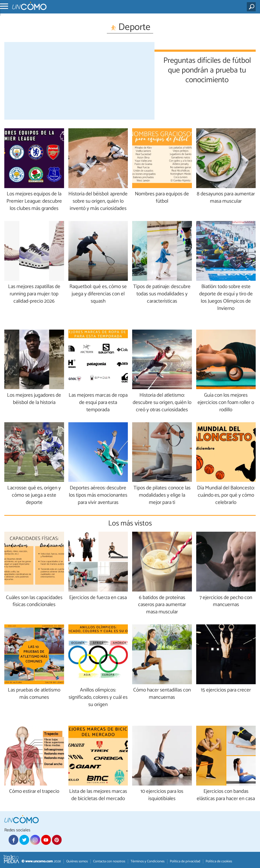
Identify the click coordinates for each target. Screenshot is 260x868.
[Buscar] (252, 7)
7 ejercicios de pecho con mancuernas (226, 601)
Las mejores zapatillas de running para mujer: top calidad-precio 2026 (34, 294)
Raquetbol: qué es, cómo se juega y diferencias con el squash (98, 294)
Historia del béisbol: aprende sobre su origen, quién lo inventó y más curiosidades (98, 201)
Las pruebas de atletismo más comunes (34, 694)
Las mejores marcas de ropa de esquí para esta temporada (98, 403)
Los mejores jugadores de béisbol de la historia (34, 399)
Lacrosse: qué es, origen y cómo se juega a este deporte (34, 495)
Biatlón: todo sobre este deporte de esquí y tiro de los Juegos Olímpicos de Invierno (226, 298)
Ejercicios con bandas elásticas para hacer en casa (226, 795)
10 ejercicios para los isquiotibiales (162, 795)
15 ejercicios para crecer (226, 690)
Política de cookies (219, 861)
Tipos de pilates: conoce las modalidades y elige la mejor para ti (162, 495)
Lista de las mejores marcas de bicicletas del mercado (98, 795)
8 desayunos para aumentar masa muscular (226, 198)
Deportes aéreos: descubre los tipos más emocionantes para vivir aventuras (98, 495)
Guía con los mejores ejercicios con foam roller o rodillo (226, 403)
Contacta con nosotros (109, 861)
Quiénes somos (77, 861)
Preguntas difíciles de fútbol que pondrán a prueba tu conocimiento (207, 70)
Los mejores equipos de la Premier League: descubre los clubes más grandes (34, 201)
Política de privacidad (185, 861)
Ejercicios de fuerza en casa (98, 598)
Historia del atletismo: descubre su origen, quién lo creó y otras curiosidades (162, 403)
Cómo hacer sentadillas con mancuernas (162, 694)
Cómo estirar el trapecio (34, 792)
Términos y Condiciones (147, 861)
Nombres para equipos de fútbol (162, 198)
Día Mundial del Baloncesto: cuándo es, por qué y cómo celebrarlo (226, 495)
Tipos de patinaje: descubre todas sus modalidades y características (162, 294)
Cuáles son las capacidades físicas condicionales (34, 601)
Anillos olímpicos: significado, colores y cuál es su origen (98, 698)
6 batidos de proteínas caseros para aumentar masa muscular (162, 605)
